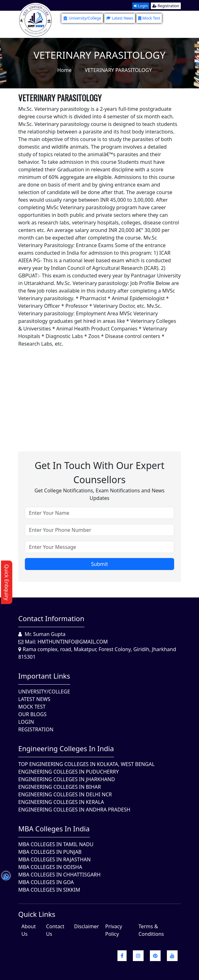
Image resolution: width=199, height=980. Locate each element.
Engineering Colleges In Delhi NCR (65, 794)
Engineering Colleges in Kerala (61, 802)
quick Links (37, 914)
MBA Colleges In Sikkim (49, 890)
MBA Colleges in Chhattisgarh (59, 875)
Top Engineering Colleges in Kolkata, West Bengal (86, 764)
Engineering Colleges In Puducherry (68, 772)
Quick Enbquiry (7, 582)
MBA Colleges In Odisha (50, 867)
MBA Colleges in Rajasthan (54, 859)
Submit (99, 564)
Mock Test (149, 18)
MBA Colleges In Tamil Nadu (56, 844)
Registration (166, 6)
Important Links (44, 676)
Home (65, 70)
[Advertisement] (99, 392)
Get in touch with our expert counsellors (99, 472)
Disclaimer (86, 926)
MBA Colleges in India (54, 829)
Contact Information (51, 618)
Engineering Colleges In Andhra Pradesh (74, 810)
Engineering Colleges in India (66, 748)
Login (141, 6)
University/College (82, 18)
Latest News (120, 18)
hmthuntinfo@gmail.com (73, 642)
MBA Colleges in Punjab (50, 852)
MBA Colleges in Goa (46, 882)
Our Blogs (32, 714)
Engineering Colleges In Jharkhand (67, 779)
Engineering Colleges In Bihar (60, 787)
